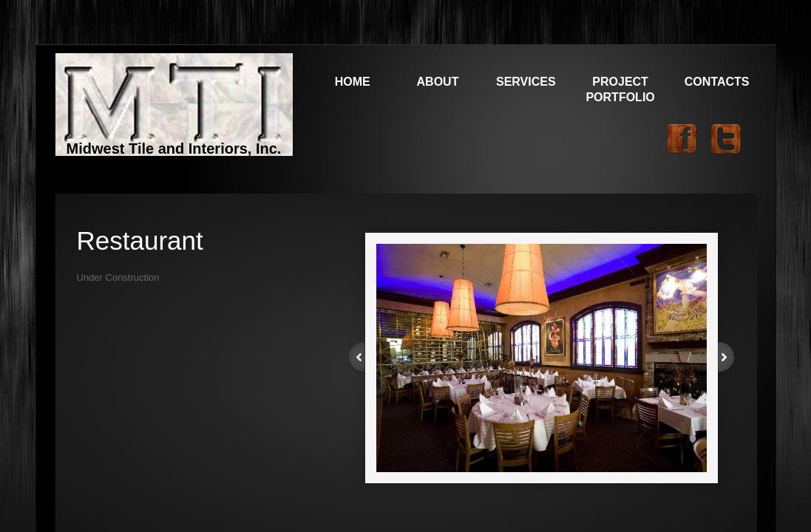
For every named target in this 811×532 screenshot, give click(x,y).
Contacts (717, 82)
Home (353, 82)
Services (526, 82)
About (438, 82)
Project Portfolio (620, 89)
